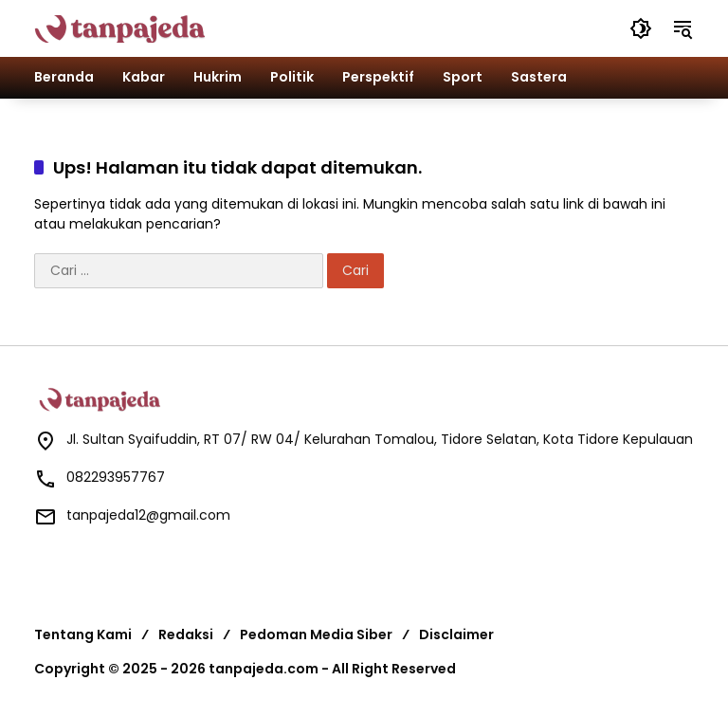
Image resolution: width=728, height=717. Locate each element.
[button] (641, 28)
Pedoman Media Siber (316, 634)
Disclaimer (456, 634)
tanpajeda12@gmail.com (148, 515)
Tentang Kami (83, 634)
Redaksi (186, 634)
